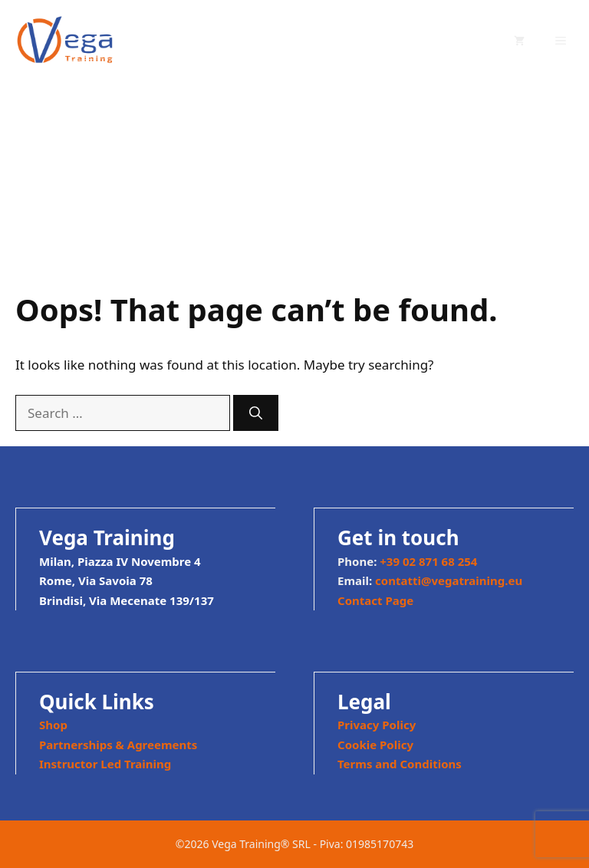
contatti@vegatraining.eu (449, 580)
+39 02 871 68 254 (428, 561)
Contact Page (375, 600)
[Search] (256, 413)
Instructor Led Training (105, 764)
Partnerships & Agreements (118, 745)
